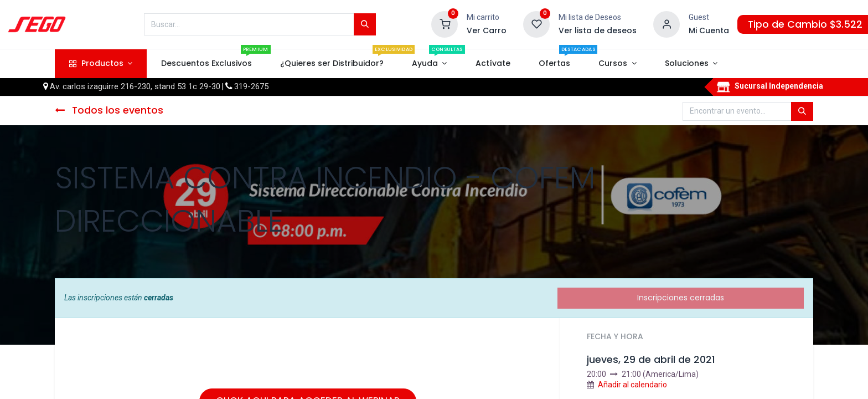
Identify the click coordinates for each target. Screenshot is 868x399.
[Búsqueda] (365, 24)
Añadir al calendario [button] (632, 385)
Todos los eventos (109, 110)
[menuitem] (206, 64)
